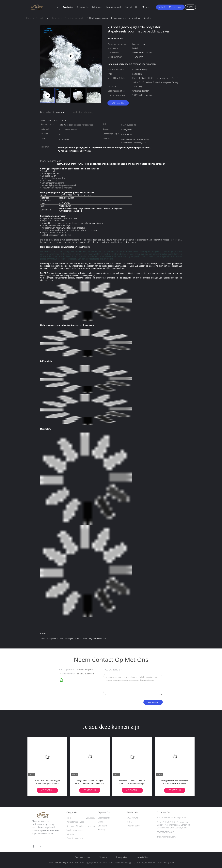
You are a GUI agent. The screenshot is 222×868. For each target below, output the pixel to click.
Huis (58, 7)
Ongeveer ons (83, 7)
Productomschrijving (82, 112)
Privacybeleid (122, 857)
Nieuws (145, 7)
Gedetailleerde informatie (53, 112)
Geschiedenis (104, 818)
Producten (68, 7)
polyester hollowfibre (97, 639)
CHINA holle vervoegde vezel (60, 862)
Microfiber (71, 834)
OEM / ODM (132, 818)
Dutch (190, 7)
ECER (172, 862)
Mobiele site (142, 857)
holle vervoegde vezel (50, 639)
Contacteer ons (132, 7)
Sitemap (103, 857)
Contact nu (118, 103)
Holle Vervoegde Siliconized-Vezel (73, 639)
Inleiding (101, 830)
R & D (130, 822)
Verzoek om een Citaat (170, 7)
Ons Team (102, 826)
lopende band (133, 826)
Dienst (101, 822)
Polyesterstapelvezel (76, 838)
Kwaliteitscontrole (114, 7)
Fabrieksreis (98, 7)
